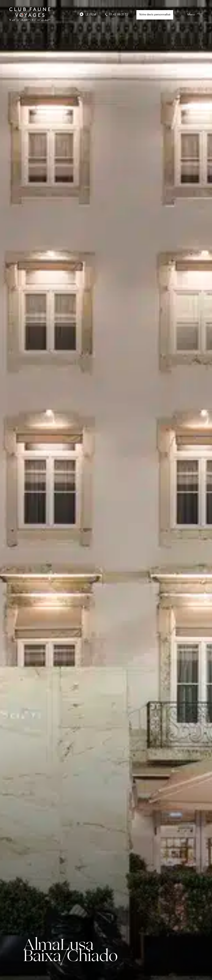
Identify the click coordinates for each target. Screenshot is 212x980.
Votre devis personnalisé (155, 15)
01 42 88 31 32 (116, 15)
